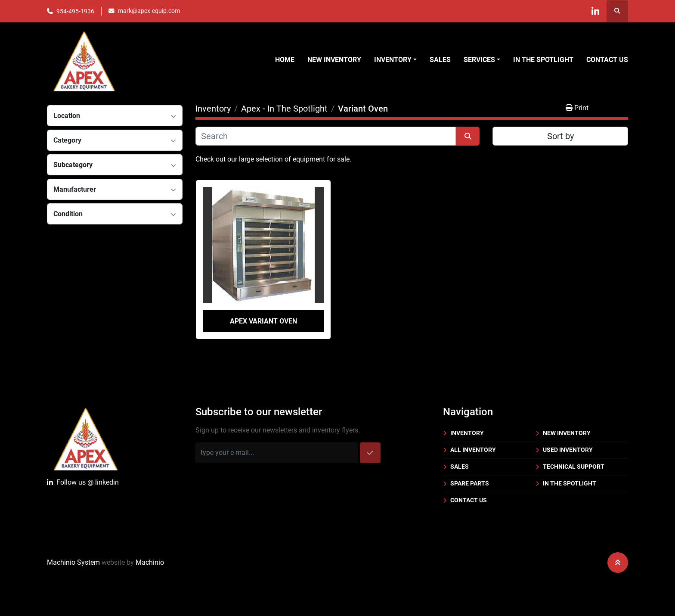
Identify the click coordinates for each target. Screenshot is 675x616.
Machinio (150, 562)
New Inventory (334, 60)
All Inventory (473, 450)
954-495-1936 (75, 11)
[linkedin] (595, 11)
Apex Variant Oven (263, 321)
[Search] (326, 136)
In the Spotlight (543, 60)
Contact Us (607, 60)
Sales (440, 60)
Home (285, 60)
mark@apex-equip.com (149, 11)
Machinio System (73, 562)
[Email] (277, 453)
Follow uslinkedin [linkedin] (83, 482)
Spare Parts (470, 483)
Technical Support (574, 467)
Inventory (467, 433)
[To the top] (618, 563)
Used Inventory (568, 450)
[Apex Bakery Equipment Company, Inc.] (85, 437)
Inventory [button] (393, 60)
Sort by (560, 136)
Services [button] (479, 60)
